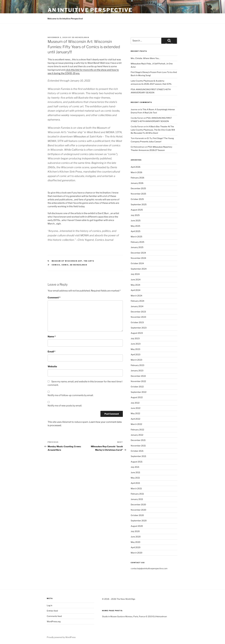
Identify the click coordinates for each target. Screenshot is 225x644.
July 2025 (135, 215)
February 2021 (137, 494)
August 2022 (137, 397)
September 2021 (138, 456)
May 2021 (135, 478)
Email (52, 352)
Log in (50, 605)
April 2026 (136, 167)
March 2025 (136, 237)
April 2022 (135, 419)
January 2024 (137, 306)
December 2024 (138, 253)
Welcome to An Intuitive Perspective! (65, 19)
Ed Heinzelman (81, 37)
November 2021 (138, 446)
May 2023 (135, 349)
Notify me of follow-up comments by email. (71, 395)
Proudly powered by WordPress (61, 637)
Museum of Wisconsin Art (67, 261)
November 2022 (138, 381)
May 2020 (136, 542)
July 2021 (135, 467)
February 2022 (137, 430)
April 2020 (136, 547)
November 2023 (138, 317)
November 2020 (138, 510)
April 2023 (136, 354)
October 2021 (137, 451)
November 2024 (138, 258)
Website (52, 366)
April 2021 (135, 483)
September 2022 (139, 392)
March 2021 (136, 488)
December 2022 (138, 376)
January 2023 (137, 371)
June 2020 (136, 537)
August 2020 (137, 526)
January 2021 (137, 499)
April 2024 (136, 290)
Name (52, 337)
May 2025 (135, 226)
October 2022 (137, 387)
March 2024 (136, 296)
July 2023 (135, 338)
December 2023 (138, 312)
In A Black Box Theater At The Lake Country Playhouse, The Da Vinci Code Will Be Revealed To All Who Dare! (153, 130)
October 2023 (137, 322)
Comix (65, 265)
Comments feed (54, 616)
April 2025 (136, 231)
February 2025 (137, 242)
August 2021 (137, 462)
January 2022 (137, 435)
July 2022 (135, 403)
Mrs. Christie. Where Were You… (145, 58)
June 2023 (136, 344)
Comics (56, 265)
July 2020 (135, 531)
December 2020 (138, 504)
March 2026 (136, 172)
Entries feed (52, 611)
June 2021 (135, 472)
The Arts (89, 261)
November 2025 (138, 194)
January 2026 (137, 183)
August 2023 (137, 333)
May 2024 (135, 285)
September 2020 (139, 521)
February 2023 (137, 365)
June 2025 (136, 220)
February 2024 (137, 301)
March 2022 (136, 424)
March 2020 (137, 553)
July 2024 (135, 274)
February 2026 (137, 178)
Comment (54, 298)
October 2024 (137, 263)
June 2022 (136, 408)
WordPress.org (54, 621)
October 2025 (137, 199)
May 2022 (135, 413)
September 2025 (139, 204)
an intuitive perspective (90, 10)
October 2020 (137, 515)
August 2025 (137, 210)
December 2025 (138, 188)
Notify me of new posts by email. (65, 406)
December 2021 (138, 440)
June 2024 (136, 280)
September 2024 (139, 269)
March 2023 (136, 360)
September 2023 (139, 328)
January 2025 (137, 247)
